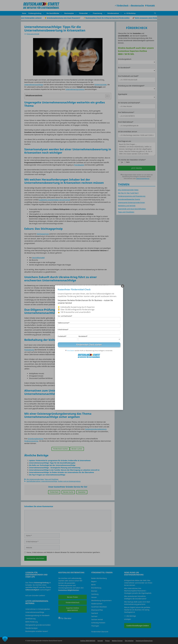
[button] (5, 639)
